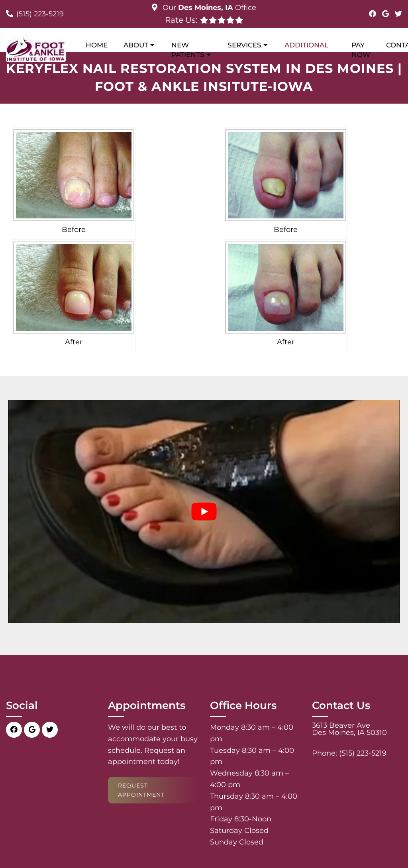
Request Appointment (141, 790)
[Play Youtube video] (204, 512)
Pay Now (361, 50)
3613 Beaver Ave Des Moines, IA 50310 (349, 729)
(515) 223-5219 (40, 14)
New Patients (188, 50)
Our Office (208, 8)
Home (97, 45)
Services (244, 45)
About (136, 45)
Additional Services (306, 50)
